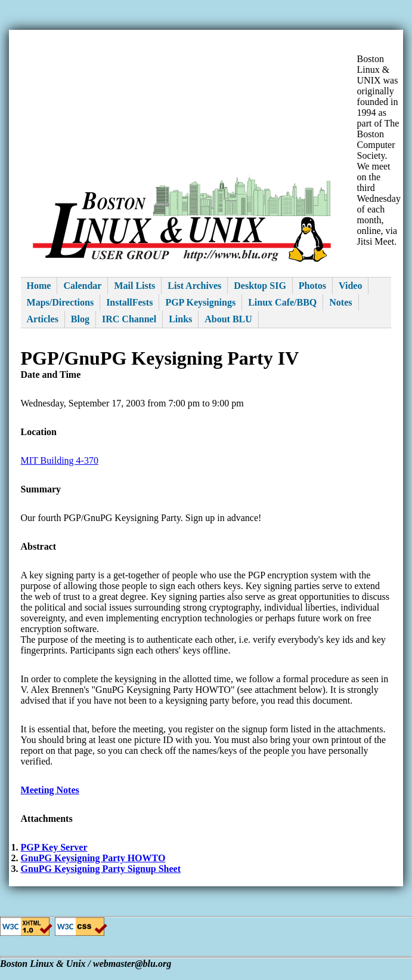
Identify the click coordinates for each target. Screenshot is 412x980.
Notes (340, 302)
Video (350, 286)
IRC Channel (129, 319)
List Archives (194, 286)
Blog (80, 319)
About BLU (228, 319)
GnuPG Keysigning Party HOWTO (93, 858)
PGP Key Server (54, 847)
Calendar (82, 286)
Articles (43, 319)
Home (39, 286)
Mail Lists (134, 286)
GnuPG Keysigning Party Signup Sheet (101, 869)
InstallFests (129, 302)
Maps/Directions (61, 302)
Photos (312, 286)
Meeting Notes (50, 790)
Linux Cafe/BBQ (282, 302)
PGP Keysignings (200, 302)
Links (180, 319)
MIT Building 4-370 (60, 460)
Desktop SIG (260, 286)
